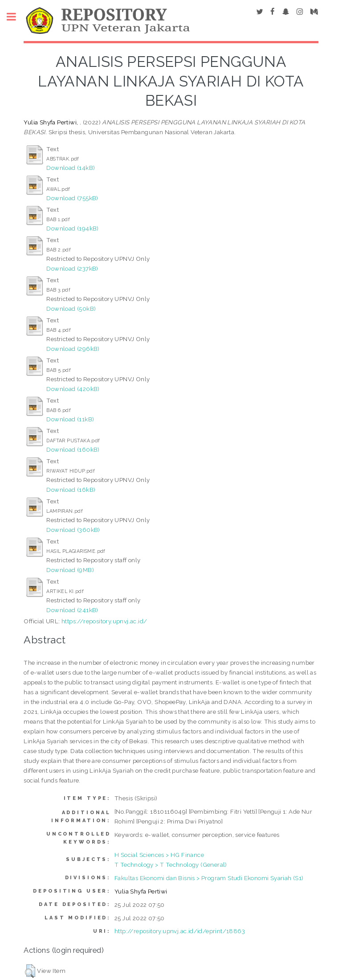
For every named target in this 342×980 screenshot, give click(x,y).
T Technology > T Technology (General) (171, 865)
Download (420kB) (73, 389)
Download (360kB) (73, 530)
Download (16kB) (71, 490)
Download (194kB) (72, 228)
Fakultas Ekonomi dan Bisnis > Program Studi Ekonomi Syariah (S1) (209, 878)
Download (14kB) (71, 168)
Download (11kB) (70, 419)
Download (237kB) (72, 268)
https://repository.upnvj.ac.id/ (104, 621)
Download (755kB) (72, 198)
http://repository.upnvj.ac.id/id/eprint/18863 (180, 931)
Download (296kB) (73, 349)
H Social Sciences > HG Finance (159, 855)
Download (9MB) (70, 570)
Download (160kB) (73, 449)
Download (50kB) (71, 309)
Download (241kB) (72, 610)
